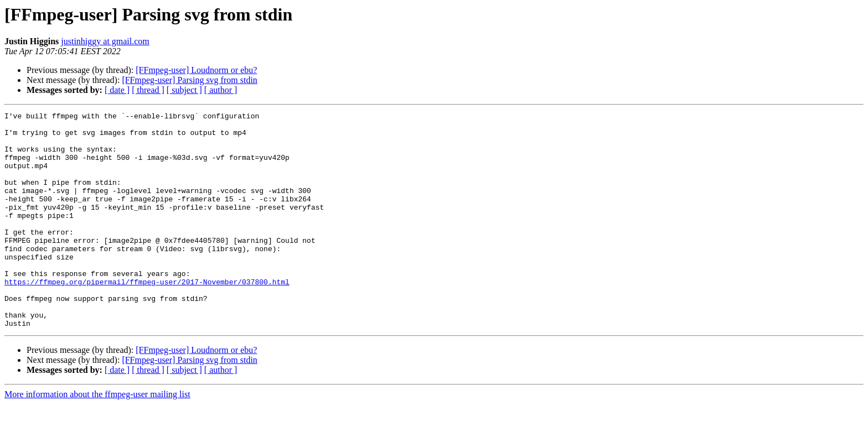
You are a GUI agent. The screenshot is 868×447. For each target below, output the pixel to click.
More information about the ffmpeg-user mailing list (97, 437)
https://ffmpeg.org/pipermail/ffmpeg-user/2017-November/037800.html (147, 316)
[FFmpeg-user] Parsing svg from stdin (189, 80)
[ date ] (117, 90)
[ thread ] (148, 90)
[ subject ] (184, 90)
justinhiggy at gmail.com (105, 41)
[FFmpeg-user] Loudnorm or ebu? (196, 70)
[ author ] (221, 90)
